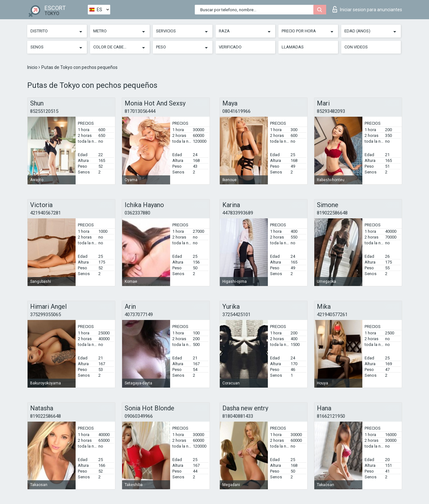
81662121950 (331, 416)
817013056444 (140, 111)
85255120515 (44, 111)
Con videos (356, 47)
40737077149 (139, 315)
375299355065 (45, 315)
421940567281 (45, 213)
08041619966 (236, 111)
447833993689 (238, 213)
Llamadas (293, 47)
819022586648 (332, 213)
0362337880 (137, 213)
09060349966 (139, 416)
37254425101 (236, 315)
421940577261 (332, 315)
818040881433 (238, 416)
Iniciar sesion (367, 9)
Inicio (33, 67)
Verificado (230, 47)
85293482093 (331, 111)
